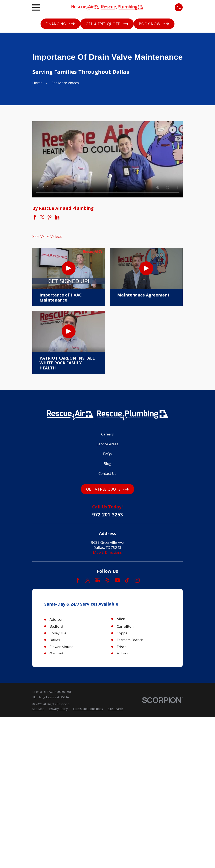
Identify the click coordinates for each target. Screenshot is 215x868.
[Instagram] (137, 580)
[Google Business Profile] (98, 580)
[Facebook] (78, 580)
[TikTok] (127, 580)
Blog (107, 464)
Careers (107, 434)
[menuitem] (38, 709)
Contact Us (107, 473)
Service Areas (107, 444)
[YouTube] (117, 580)
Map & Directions (107, 552)
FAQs (107, 454)
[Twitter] (88, 580)
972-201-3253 (107, 515)
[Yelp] (107, 580)
